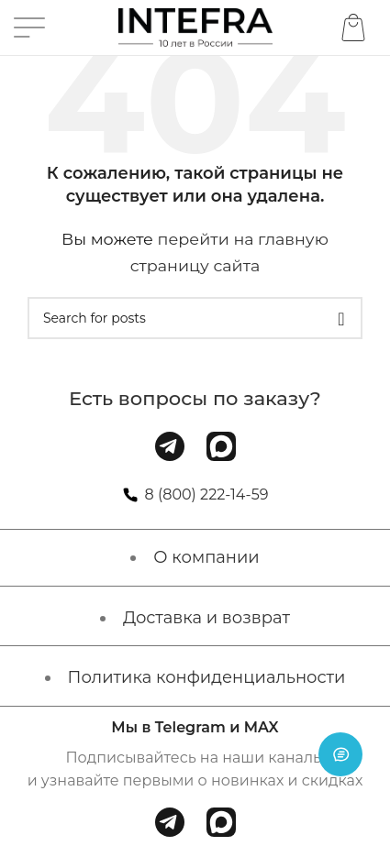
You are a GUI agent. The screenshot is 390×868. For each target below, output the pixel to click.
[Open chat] (340, 754)
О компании (206, 557)
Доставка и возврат (206, 618)
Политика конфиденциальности (207, 677)
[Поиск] (195, 318)
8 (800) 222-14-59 (207, 494)
